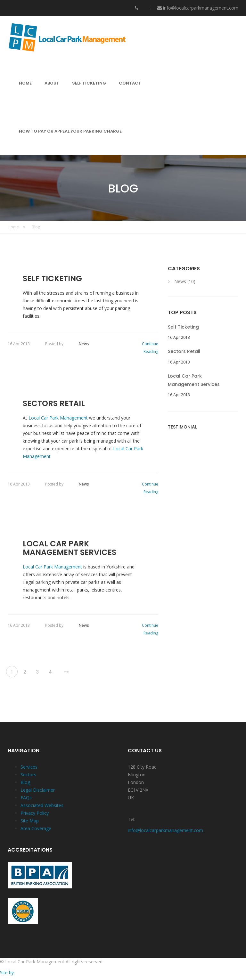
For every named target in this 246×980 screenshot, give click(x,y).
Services (29, 767)
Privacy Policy (35, 813)
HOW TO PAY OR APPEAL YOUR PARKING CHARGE (70, 131)
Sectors (28, 775)
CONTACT (130, 83)
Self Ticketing (52, 279)
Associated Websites (42, 805)
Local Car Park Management (59, 418)
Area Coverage (36, 828)
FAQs (26, 798)
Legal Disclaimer (38, 790)
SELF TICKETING (89, 83)
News (84, 344)
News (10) (185, 281)
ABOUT (52, 83)
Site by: (7, 972)
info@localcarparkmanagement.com (201, 8)
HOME (25, 83)
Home (16, 227)
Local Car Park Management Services (70, 548)
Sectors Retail (54, 404)
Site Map (30, 821)
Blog (36, 227)
